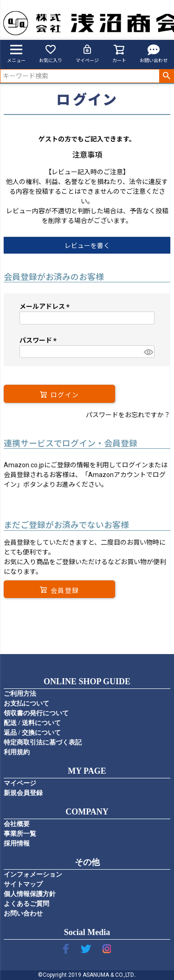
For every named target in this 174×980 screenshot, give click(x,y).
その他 (87, 862)
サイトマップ (23, 884)
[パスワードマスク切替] (148, 352)
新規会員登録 (23, 793)
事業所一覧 (20, 834)
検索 (166, 76)
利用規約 (17, 752)
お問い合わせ (154, 53)
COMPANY (87, 812)
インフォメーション (33, 875)
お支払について (26, 703)
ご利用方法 (20, 694)
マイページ (87, 53)
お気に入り (51, 53)
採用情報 (17, 843)
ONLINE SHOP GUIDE (87, 681)
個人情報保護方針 (30, 894)
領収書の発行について (36, 713)
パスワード (40, 340)
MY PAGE (87, 771)
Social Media (87, 932)
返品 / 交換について (32, 733)
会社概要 (17, 824)
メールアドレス (46, 306)
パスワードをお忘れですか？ (128, 415)
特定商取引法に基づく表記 (43, 742)
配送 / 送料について (32, 723)
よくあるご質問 (26, 904)
